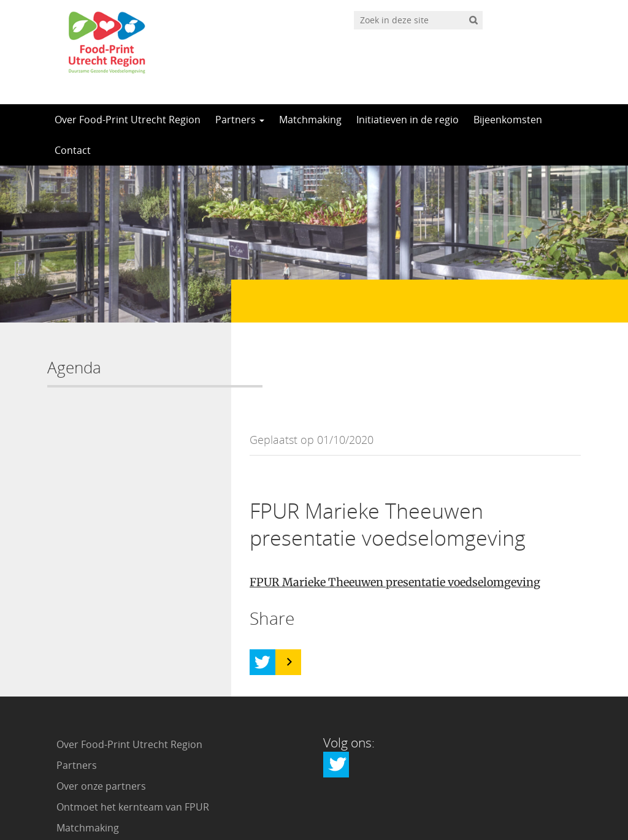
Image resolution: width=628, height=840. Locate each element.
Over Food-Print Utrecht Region (128, 120)
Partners (240, 120)
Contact (73, 150)
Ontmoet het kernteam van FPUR (133, 724)
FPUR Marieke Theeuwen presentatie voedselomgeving (395, 499)
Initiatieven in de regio (408, 120)
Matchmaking (310, 120)
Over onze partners (101, 703)
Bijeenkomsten (508, 120)
